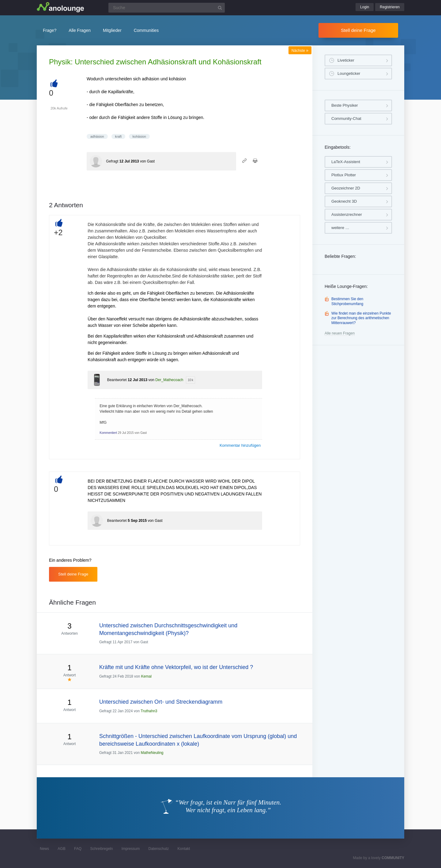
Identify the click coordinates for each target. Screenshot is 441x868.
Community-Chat (346, 119)
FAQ (78, 849)
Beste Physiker (345, 105)
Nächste (300, 51)
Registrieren (390, 7)
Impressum (131, 849)
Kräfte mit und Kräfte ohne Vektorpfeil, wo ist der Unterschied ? (176, 667)
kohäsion (139, 136)
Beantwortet (117, 380)
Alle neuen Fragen (340, 333)
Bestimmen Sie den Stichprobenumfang (347, 301)
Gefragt (112, 161)
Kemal (146, 676)
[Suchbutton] (220, 8)
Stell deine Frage (358, 30)
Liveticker (346, 60)
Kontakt (184, 849)
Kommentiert (108, 433)
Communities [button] (146, 30)
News (44, 849)
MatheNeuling (152, 753)
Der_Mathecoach (169, 380)
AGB (61, 849)
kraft (118, 136)
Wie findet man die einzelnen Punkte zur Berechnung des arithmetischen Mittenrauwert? (361, 318)
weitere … (340, 228)
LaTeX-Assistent (346, 162)
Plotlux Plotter (344, 175)
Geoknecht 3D (344, 201)
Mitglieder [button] (112, 30)
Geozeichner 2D (346, 188)
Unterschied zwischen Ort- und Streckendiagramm (161, 702)
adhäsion (97, 136)
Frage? (50, 30)
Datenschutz (158, 849)
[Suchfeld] (167, 8)
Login (365, 7)
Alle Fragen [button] (80, 30)
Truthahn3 (149, 711)
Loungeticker (349, 73)
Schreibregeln (101, 849)
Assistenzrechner (347, 214)
